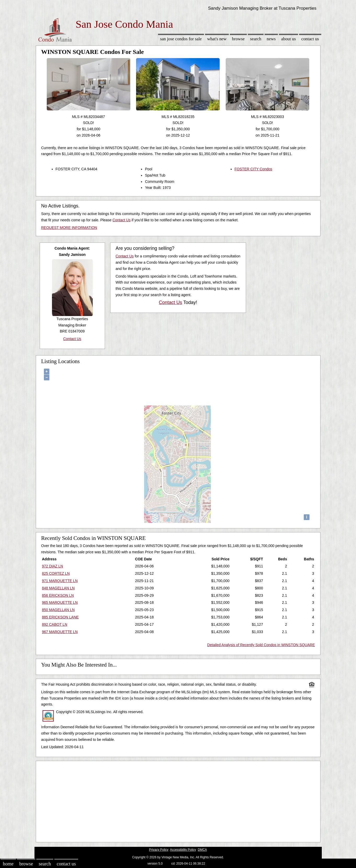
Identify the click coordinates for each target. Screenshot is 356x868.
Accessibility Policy (183, 850)
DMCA (202, 850)
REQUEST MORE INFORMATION (69, 228)
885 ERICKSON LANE (60, 617)
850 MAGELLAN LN (58, 610)
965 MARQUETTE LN (60, 602)
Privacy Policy (159, 850)
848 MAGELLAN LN (58, 588)
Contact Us (310, 39)
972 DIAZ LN (53, 566)
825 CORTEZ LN (56, 573)
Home (8, 864)
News (271, 39)
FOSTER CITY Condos (253, 169)
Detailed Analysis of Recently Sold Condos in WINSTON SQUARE (261, 645)
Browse (238, 39)
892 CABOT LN (55, 624)
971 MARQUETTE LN (60, 581)
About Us (288, 39)
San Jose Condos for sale (181, 39)
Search (256, 39)
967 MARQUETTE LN (60, 632)
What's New (217, 39)
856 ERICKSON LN (58, 595)
